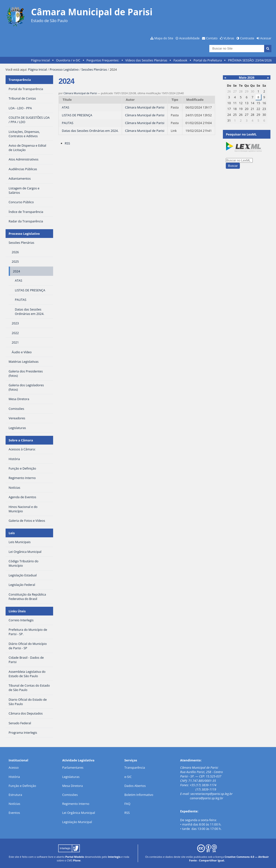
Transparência (20, 80)
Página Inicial (41, 60)
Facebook (180, 60)
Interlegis (114, 857)
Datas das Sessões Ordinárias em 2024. (90, 131)
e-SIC (128, 777)
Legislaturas (71, 777)
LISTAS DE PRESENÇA (77, 115)
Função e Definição (22, 786)
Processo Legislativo (64, 69)
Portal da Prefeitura (208, 60)
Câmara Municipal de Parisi (80, 93)
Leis (12, 533)
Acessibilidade (189, 38)
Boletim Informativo (139, 795)
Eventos (14, 813)
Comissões (70, 795)
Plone (77, 860)
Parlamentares (73, 767)
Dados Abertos (135, 786)
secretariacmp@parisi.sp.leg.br (211, 794)
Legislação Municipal (77, 822)
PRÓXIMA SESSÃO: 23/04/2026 (250, 60)
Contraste (247, 38)
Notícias (15, 804)
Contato (212, 38)
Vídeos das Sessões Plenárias (146, 60)
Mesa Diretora (73, 786)
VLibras (229, 38)
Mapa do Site (164, 38)
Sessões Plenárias (94, 69)
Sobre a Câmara (21, 440)
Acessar (266, 38)
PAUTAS (68, 123)
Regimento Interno (76, 804)
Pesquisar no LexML (241, 134)
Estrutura (16, 795)
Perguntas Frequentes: (103, 60)
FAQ (127, 804)
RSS (67, 143)
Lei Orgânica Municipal (79, 813)
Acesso (14, 767)
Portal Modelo (75, 857)
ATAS (65, 107)
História (14, 777)
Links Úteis (17, 611)
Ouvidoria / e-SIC (68, 60)
